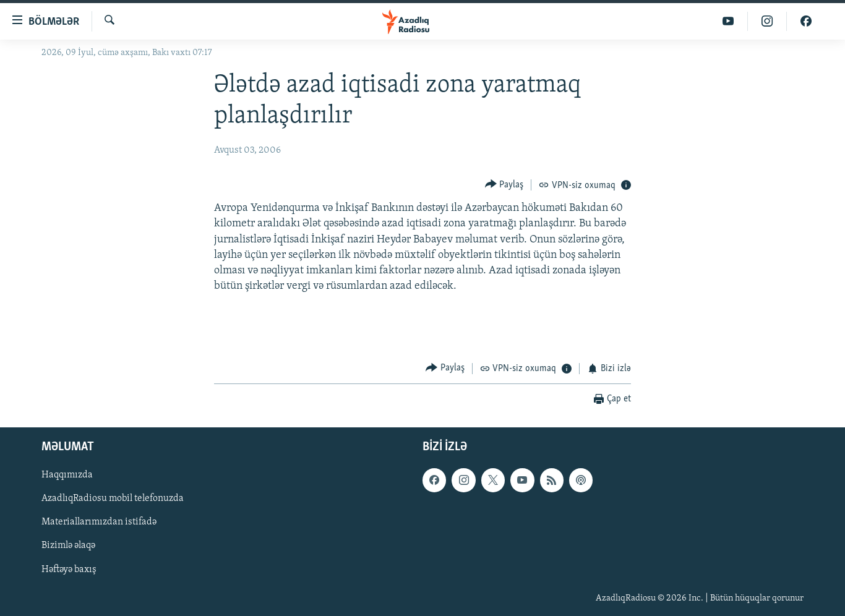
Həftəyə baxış (69, 569)
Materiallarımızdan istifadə (99, 522)
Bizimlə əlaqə (68, 545)
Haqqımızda (67, 475)
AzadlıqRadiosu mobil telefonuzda (113, 498)
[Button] (504, 185)
